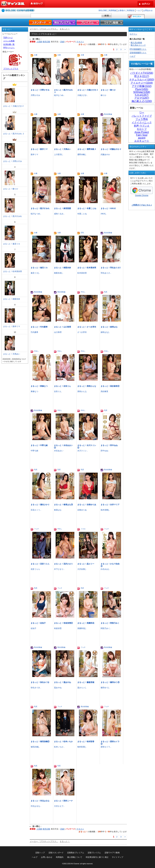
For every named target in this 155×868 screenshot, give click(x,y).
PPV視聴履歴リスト (138, 49)
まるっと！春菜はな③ (63, 505)
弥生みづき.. (36, 688)
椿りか (103, 95)
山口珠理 (58, 332)
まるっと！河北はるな (40, 801)
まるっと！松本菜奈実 (87, 268)
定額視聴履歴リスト (138, 53)
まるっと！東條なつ (39, 386)
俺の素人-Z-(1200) (142, 101)
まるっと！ (65, 29)
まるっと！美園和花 (86, 623)
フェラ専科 (142, 119)
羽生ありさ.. (106, 273)
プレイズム (88, 22)
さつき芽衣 (82, 332)
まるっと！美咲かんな (87, 386)
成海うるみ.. (59, 214)
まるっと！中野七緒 (39, 445)
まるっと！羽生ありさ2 (111, 268)
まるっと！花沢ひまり (63, 564)
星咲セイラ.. (106, 747)
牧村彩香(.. (82, 747)
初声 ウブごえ (142, 126)
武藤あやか (105, 155)
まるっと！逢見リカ (39, 268)
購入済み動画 (136, 43)
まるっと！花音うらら (40, 564)
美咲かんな (82, 391)
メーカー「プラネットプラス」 (44, 29)
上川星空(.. (59, 155)
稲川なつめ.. (59, 95)
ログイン (133, 34)
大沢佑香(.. (82, 569)
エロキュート (142, 141)
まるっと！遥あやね (62, 682)
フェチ (36, 529)
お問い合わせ (47, 857)
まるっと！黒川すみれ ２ (14, 134)
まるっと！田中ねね (109, 445)
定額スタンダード (56, 853)
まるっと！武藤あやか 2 (111, 149)
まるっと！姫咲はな (109, 327)
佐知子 (34, 628)
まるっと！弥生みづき (40, 682)
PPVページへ (9, 48)
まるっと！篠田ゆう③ (110, 682)
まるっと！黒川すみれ (40, 208)
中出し (83, 292)
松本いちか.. (59, 747)
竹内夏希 (34, 332)
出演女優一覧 (9, 44)
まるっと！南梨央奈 (62, 268)
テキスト (80, 42)
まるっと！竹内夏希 (39, 327)
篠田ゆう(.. (105, 688)
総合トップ (37, 3)
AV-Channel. (75, 864)
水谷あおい (59, 451)
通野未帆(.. (82, 155)
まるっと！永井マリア (110, 505)
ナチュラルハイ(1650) (142, 80)
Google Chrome (142, 192)
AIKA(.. (104, 214)
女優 (36, 55)
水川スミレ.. (83, 451)
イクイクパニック (142, 122)
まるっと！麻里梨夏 (62, 208)
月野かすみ (35, 95)
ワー (142, 113)
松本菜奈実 (82, 273)
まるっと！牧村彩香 (86, 742)
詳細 (62, 42)
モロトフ (142, 129)
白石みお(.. (105, 569)
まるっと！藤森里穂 (86, 682)
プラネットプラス (11, 69)
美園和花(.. (82, 628)
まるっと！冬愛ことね (87, 208)
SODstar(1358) (142, 92)
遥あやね (58, 688)
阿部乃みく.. (106, 628)
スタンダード (41, 22)
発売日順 (46, 42)
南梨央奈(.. (59, 273)
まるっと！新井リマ (39, 149)
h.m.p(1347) (142, 95)
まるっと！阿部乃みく (110, 623)
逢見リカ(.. (35, 273)
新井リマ (34, 155)
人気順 (39, 42)
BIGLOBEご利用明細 (107, 10)
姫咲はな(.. (105, 332)
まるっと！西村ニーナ (63, 801)
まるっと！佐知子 (38, 623)
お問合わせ (148, 10)
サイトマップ (118, 857)
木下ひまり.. (59, 569)
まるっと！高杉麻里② (110, 386)
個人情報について (75, 857)
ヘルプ (139, 10)
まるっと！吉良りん (62, 386)
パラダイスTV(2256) (142, 73)
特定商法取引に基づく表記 (97, 857)
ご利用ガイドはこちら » (142, 205)
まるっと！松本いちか (63, 742)
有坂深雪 (58, 628)
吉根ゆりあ (82, 510)
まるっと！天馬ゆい (62, 149)
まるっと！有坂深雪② (63, 623)
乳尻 (106, 292)
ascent (142, 138)
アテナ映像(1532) (142, 86)
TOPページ (8, 38)
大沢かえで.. (59, 806)
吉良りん (58, 391)
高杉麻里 (104, 391)
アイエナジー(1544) (142, 83)
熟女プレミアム (65, 22)
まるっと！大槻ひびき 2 (88, 90)
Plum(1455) (142, 89)
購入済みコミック (138, 45)
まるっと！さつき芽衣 (87, 327)
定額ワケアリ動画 (112, 853)
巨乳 (82, 233)
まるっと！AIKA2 (108, 208)
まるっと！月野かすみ (40, 90)
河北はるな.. (36, 806)
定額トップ (40, 853)
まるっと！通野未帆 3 (87, 149)
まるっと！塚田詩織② (40, 742)
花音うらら (35, 569)
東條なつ (34, 391)
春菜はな (58, 510)
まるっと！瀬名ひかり (40, 505)
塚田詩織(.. (35, 747)
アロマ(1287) (142, 98)
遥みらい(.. (82, 688)
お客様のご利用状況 (126, 10)
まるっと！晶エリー (86, 564)
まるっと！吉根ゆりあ (87, 505)
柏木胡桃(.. (105, 510)
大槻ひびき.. (83, 95)
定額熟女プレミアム (76, 853)
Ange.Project (142, 132)
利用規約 (60, 857)
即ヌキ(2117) (142, 76)
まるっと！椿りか (108, 90)
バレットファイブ (142, 116)
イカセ (83, 529)
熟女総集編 (108, 114)
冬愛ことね (82, 214)
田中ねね (104, 451)
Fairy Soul (142, 135)
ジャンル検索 (9, 41)
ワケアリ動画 (112, 22)
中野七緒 (34, 451)
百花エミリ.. (36, 510)
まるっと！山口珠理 (62, 327)
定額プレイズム (94, 853)
